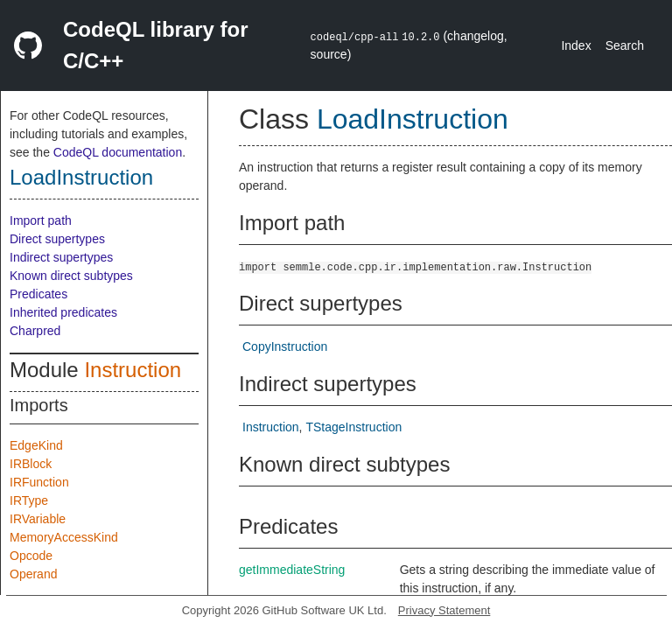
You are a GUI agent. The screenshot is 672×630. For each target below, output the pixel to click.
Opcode (31, 556)
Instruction (133, 370)
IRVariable (38, 519)
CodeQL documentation (118, 152)
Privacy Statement (444, 610)
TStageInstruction (353, 427)
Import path (41, 220)
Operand (33, 574)
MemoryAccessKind (64, 537)
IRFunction (39, 482)
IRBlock (31, 464)
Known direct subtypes (71, 276)
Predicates (38, 294)
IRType (29, 500)
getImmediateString (292, 570)
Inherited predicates (63, 312)
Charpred (35, 331)
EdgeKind (36, 445)
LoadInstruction (81, 177)
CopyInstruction (285, 346)
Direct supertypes (57, 239)
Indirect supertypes (61, 257)
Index (576, 45)
